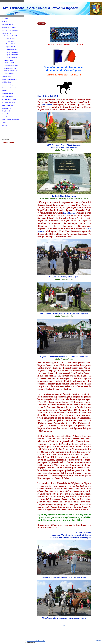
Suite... (64, 626)
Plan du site (42, 641)
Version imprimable (31, 641)
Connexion (98, 641)
